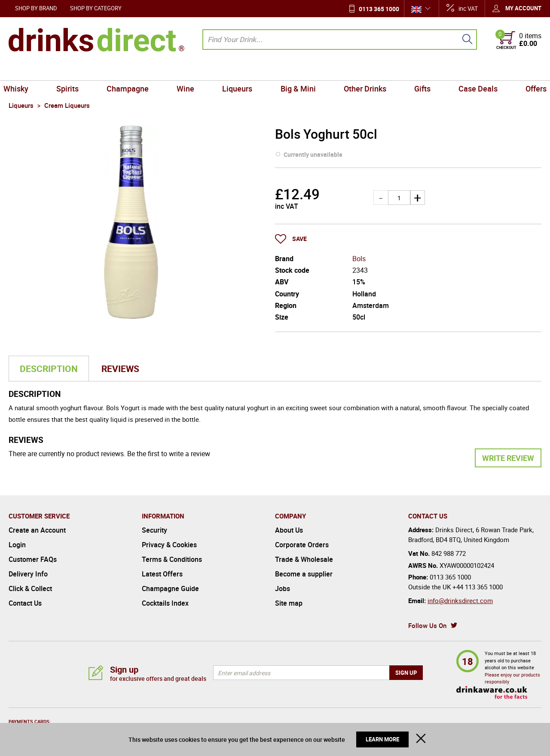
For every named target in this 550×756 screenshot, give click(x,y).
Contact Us (25, 603)
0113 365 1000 (379, 9)
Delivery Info (28, 574)
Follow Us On (427, 625)
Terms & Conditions (172, 559)
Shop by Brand (36, 8)
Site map (289, 603)
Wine (188, 70)
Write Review (508, 458)
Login (17, 545)
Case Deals (471, 70)
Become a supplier (304, 574)
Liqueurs (238, 70)
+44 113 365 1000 (478, 587)
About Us (289, 530)
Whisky (24, 70)
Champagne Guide (170, 588)
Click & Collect (30, 588)
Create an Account (37, 530)
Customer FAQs (33, 559)
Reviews (120, 369)
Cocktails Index (165, 603)
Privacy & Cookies (169, 545)
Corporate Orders (302, 545)
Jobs (283, 588)
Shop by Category (96, 8)
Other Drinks (362, 70)
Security (154, 530)
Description (49, 369)
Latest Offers (162, 574)
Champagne (132, 70)
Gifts (418, 70)
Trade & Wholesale (304, 559)
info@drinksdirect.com (460, 601)
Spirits (74, 70)
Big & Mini (297, 70)
